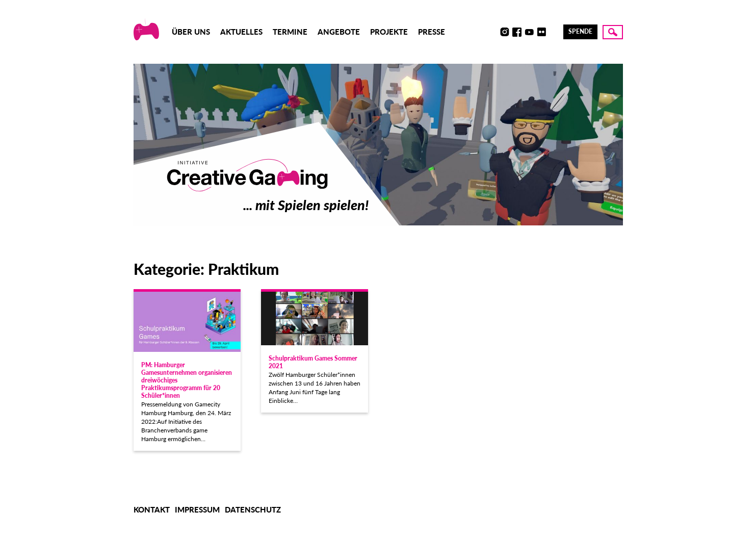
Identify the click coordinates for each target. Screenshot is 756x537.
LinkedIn (554, 32)
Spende (580, 31)
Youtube (529, 32)
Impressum (197, 509)
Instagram (505, 32)
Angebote (339, 32)
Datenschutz (253, 509)
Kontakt (152, 509)
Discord (492, 32)
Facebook (517, 32)
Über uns (191, 32)
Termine (290, 32)
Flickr (541, 32)
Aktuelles (241, 32)
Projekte (389, 32)
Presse (432, 32)
